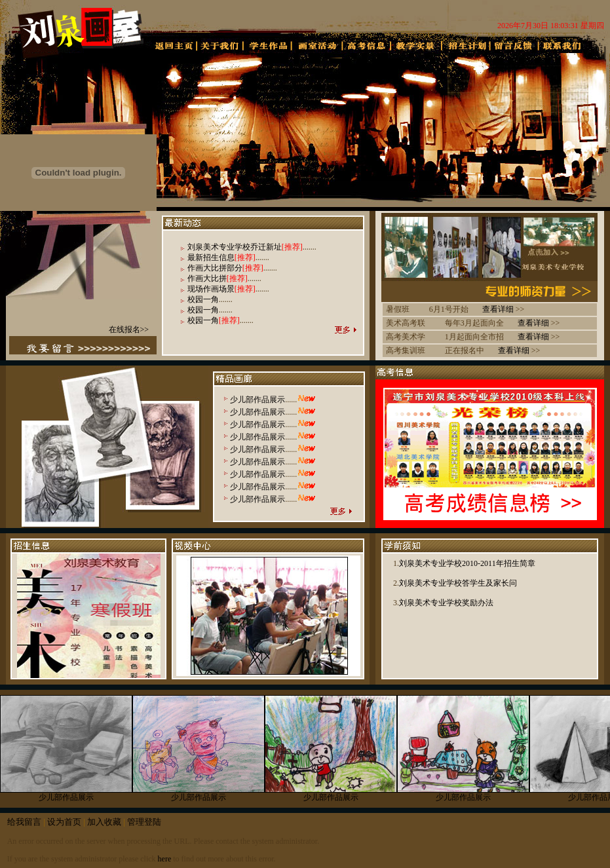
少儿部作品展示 (257, 400)
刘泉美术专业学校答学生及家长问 (458, 583)
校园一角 (203, 299)
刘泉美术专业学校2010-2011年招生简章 (467, 563)
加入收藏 (104, 822)
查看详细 (498, 309)
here (165, 859)
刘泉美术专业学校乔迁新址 (235, 247)
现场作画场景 (211, 289)
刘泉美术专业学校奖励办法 (446, 603)
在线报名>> (129, 330)
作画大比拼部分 (215, 268)
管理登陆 (144, 822)
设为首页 (64, 822)
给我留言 (24, 822)
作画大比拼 (207, 278)
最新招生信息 (211, 257)
